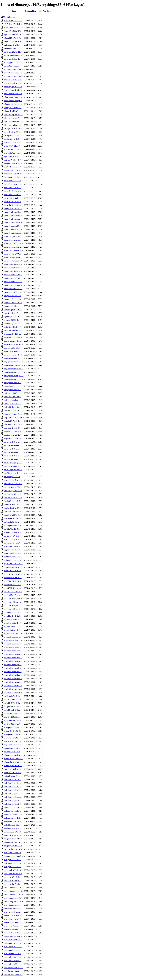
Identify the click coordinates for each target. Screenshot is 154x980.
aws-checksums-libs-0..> (13, 975)
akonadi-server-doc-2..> (13, 282)
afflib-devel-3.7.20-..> (12, 149)
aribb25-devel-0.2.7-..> (13, 585)
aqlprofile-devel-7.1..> (12, 553)
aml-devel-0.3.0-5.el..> (13, 411)
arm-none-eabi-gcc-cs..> (13, 602)
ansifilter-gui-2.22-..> (12, 477)
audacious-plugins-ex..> (13, 797)
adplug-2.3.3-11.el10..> (13, 108)
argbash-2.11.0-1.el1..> (13, 560)
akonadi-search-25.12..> (13, 264)
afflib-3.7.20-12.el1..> (12, 146)
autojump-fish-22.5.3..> (13, 842)
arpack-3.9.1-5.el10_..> (13, 619)
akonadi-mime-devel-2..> (13, 247)
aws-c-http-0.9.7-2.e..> (13, 915)
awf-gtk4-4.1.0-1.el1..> (13, 867)
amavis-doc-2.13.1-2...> (13, 341)
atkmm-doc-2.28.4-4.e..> (13, 762)
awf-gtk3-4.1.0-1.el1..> (13, 863)
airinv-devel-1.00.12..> (13, 181)
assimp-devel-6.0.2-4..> (13, 731)
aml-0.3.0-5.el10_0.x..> (13, 407)
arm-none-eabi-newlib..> (13, 609)
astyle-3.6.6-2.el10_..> (12, 741)
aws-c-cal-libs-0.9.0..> (12, 884)
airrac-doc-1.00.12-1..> (13, 195)
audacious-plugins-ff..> (13, 801)
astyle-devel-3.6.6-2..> (12, 745)
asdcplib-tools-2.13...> (12, 710)
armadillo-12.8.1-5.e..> (13, 612)
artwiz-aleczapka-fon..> (13, 658)
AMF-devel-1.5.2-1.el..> (13, 21)
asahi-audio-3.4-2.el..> (12, 696)
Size (40, 11)
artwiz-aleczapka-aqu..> (13, 640)
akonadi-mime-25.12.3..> (13, 243)
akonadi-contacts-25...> (13, 226)
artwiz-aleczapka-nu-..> (13, 686)
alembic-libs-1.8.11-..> (13, 306)
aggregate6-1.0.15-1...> (13, 160)
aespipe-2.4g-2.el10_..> (13, 139)
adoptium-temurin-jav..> (13, 104)
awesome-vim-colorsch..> (14, 856)
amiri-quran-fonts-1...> (13, 404)
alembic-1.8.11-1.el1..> (13, 299)
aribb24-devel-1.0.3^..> (13, 578)
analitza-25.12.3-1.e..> (12, 431)
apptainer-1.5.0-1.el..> (12, 512)
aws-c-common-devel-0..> (14, 891)
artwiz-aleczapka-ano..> (13, 637)
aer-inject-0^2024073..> (13, 129)
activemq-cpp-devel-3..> (13, 90)
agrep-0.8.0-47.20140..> (13, 163)
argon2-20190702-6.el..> (13, 564)
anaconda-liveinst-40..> (13, 428)
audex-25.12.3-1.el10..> (13, 807)
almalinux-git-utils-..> (12, 324)
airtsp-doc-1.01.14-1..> (13, 205)
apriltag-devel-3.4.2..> (12, 525)
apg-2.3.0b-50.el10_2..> (13, 501)
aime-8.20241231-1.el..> (13, 170)
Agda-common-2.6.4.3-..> (14, 35)
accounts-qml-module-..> (13, 69)
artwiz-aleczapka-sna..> (13, 693)
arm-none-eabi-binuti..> (13, 599)
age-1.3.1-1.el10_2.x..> (13, 156)
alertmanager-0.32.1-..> (13, 310)
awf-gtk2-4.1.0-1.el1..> (13, 860)
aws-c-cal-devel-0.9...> (13, 881)
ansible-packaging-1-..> (13, 463)
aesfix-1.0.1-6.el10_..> (12, 132)
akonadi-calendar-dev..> (13, 216)
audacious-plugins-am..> (13, 794)
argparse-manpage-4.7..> (13, 567)
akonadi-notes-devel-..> (13, 257)
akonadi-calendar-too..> (13, 223)
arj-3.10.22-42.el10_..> (13, 588)
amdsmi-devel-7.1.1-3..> (13, 355)
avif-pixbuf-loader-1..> (13, 853)
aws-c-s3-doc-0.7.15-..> (13, 950)
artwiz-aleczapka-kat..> (13, 672)
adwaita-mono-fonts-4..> (13, 122)
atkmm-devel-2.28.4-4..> (13, 759)
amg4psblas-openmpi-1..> (14, 372)
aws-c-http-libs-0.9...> (12, 922)
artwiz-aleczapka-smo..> (13, 689)
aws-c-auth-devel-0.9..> (13, 874)
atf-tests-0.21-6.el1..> (12, 752)
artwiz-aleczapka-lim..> (13, 675)
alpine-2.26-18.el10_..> (13, 327)
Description (47, 11)
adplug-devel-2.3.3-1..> (13, 111)
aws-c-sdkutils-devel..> (13, 961)
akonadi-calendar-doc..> (13, 219)
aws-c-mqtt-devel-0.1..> (13, 936)
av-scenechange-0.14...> (13, 849)
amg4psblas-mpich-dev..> (14, 365)
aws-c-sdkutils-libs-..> (12, 964)
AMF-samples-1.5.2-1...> (13, 28)
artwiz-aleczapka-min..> (13, 679)
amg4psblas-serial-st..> (13, 390)
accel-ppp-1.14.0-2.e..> (13, 62)
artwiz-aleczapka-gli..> (13, 668)
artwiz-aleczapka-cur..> (13, 644)
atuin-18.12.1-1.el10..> (13, 773)
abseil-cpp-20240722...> (13, 52)
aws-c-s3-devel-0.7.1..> (13, 947)
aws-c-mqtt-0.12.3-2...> (13, 933)
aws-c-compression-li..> (13, 905)
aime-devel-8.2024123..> (13, 174)
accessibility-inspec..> (12, 66)
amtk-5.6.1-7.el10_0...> (13, 421)
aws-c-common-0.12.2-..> (14, 888)
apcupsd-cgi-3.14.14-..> (13, 491)
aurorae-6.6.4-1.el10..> (13, 828)
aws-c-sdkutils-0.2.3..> (13, 957)
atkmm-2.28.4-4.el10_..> (13, 755)
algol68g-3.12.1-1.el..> (13, 317)
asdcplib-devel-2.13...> (13, 707)
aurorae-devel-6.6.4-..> (13, 832)
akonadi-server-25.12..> (13, 275)
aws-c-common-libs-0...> (13, 895)
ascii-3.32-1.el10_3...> (12, 700)
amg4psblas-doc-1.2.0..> (13, 358)
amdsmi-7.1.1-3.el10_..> (13, 351)
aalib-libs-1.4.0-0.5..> (12, 48)
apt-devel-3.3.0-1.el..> (12, 536)
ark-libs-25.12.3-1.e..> (12, 595)
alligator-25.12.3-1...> (12, 320)
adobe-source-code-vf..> (13, 97)
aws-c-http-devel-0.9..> (13, 919)
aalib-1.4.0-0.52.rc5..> (12, 41)
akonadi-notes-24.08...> (13, 254)
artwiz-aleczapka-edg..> (13, 651)
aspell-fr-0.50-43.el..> (12, 724)
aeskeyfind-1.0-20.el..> (13, 135)
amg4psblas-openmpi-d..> (14, 376)
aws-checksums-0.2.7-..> (13, 968)
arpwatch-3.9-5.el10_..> (13, 633)
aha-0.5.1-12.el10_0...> (13, 167)
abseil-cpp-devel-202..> (13, 55)
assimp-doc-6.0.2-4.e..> (13, 734)
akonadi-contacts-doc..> (13, 233)
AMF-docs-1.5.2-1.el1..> (13, 24)
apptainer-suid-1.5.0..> (13, 515)
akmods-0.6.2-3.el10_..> (13, 209)
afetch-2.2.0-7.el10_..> (13, 142)
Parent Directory (10, 17)
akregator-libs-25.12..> (13, 296)
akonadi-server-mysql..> (13, 285)
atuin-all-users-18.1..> (12, 776)
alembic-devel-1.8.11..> (13, 303)
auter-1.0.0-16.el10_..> (13, 835)
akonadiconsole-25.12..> (13, 289)
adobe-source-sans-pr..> (13, 101)
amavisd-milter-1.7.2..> (13, 348)
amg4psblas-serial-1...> (13, 383)
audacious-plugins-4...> (13, 790)
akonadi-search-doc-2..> (13, 271)
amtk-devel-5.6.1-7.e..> (13, 424)
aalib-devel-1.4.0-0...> (12, 45)
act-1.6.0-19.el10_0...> (13, 83)
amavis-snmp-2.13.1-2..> (13, 344)
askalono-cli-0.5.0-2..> (13, 720)
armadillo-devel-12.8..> (13, 616)
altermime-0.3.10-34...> (13, 334)
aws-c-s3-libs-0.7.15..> (13, 954)
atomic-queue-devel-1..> (13, 766)
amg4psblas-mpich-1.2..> (13, 362)
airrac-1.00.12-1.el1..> (12, 188)
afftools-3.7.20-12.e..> (12, 153)
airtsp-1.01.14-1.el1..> (12, 198)
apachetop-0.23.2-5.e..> (13, 484)
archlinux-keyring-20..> (13, 557)
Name (14, 11)
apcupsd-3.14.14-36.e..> (13, 487)
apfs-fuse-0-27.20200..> (13, 498)
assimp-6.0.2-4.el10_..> (13, 727)
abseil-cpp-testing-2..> (12, 59)
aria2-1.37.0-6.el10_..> (13, 571)
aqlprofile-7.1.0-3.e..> (12, 550)
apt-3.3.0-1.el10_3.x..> (13, 529)
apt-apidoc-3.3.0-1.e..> (13, 532)
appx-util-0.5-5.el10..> (12, 518)
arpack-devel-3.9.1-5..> (13, 623)
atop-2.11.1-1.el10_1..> (13, 769)
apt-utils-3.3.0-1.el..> (12, 546)
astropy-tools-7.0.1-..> (12, 738)
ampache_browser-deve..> (14, 418)
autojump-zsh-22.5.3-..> (13, 846)
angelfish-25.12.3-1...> (13, 438)
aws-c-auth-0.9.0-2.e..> (13, 870)
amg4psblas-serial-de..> (13, 386)
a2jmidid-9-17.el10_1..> (13, 38)
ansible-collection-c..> (12, 449)
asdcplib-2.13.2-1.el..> (12, 703)
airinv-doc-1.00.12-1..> (13, 184)
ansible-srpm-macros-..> (13, 470)
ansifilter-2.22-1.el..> (12, 473)
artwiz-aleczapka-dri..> (13, 647)
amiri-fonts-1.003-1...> (13, 393)
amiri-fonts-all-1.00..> (12, 397)
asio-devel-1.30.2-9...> (12, 713)
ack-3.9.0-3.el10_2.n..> (13, 80)
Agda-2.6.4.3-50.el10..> (13, 31)
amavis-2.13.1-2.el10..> (13, 337)
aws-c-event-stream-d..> (13, 912)
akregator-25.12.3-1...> (13, 292)
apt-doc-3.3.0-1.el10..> (13, 539)
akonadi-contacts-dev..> (13, 230)
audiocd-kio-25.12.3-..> (13, 811)
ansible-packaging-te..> (13, 466)
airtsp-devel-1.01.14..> (13, 202)
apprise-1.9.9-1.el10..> (12, 508)
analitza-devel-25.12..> (13, 435)
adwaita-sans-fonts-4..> (13, 125)
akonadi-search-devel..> (13, 268)
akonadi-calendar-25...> (13, 212)
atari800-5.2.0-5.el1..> (12, 748)
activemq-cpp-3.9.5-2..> (13, 87)
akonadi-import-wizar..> (13, 236)
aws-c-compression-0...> (13, 898)
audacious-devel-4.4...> (13, 783)
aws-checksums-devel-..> (13, 971)
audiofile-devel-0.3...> (12, 825)
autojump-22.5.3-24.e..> (13, 839)
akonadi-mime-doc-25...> (13, 250)
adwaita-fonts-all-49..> (13, 118)
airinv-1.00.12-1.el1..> (12, 177)
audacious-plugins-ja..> (13, 804)
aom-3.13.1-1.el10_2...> (13, 480)
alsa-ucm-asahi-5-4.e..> (13, 330)
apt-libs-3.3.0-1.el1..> (12, 543)
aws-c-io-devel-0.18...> (13, 929)
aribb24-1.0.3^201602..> (13, 574)
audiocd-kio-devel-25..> (13, 814)
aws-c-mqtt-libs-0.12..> (13, 940)
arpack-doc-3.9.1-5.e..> (13, 626)
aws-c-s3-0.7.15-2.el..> (13, 943)
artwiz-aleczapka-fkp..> (13, 654)
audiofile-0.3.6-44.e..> (12, 821)
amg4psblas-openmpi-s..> (14, 379)
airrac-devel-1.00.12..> (13, 191)
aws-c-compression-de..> (13, 901)
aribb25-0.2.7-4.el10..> (13, 581)
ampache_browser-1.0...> (13, 414)
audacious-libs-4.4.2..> (13, 787)
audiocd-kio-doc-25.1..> (13, 818)
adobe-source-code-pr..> (13, 94)
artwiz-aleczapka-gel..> (13, 665)
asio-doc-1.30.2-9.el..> (12, 717)
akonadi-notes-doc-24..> (13, 261)
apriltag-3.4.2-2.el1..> (12, 522)
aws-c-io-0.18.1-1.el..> (13, 926)
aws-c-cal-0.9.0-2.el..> (12, 877)
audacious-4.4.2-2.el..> (13, 780)
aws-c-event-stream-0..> (13, 908)
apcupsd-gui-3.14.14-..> (13, 494)
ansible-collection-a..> (12, 442)
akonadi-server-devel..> (13, 278)
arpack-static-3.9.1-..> (12, 630)
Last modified (31, 11)
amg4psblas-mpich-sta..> (13, 369)
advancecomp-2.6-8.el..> (13, 115)
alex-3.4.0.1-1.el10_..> (13, 313)
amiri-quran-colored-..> (13, 400)
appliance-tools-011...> (13, 505)
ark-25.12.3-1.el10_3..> (13, 592)
